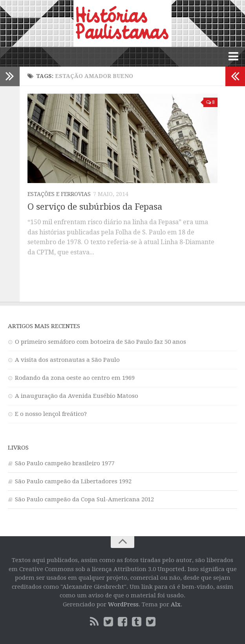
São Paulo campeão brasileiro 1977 (65, 463)
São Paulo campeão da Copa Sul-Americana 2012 (84, 499)
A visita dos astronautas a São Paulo (67, 360)
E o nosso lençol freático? (51, 414)
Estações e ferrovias (59, 194)
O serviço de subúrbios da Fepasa (95, 207)
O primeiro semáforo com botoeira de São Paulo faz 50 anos (101, 342)
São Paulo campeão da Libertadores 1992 (73, 481)
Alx (176, 604)
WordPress (123, 604)
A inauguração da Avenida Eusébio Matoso (77, 396)
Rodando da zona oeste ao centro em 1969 (75, 378)
